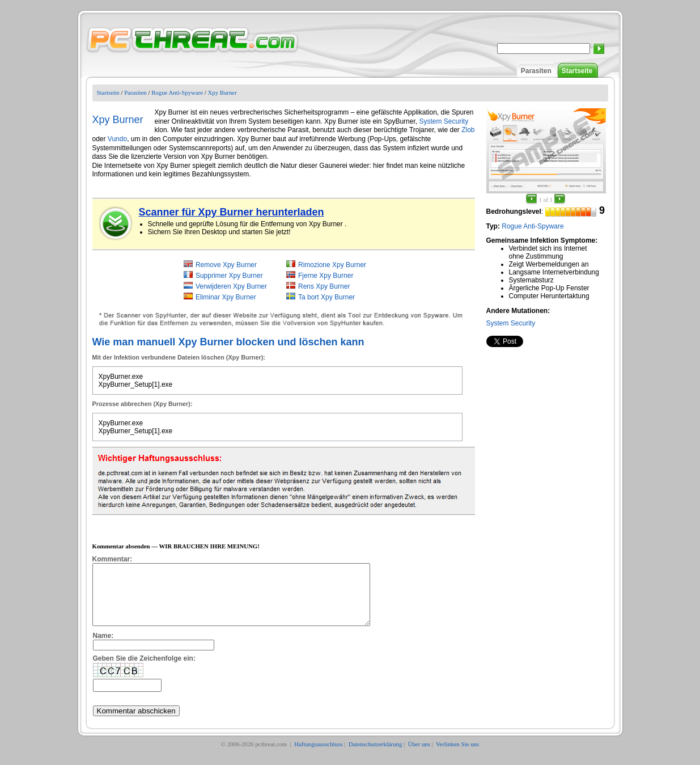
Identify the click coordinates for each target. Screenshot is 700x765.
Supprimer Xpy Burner (229, 276)
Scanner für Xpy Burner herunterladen (232, 212)
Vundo (117, 139)
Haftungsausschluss (318, 756)
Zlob (468, 130)
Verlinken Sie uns (457, 756)
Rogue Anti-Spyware (177, 92)
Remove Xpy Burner (226, 265)
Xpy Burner (222, 92)
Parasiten (536, 71)
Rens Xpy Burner (324, 286)
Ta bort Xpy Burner (326, 297)
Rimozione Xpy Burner (332, 265)
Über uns (419, 756)
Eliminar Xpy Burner (226, 297)
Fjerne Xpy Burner (326, 276)
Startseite (577, 71)
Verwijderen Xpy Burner (231, 286)
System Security (511, 323)
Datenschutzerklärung (376, 756)
